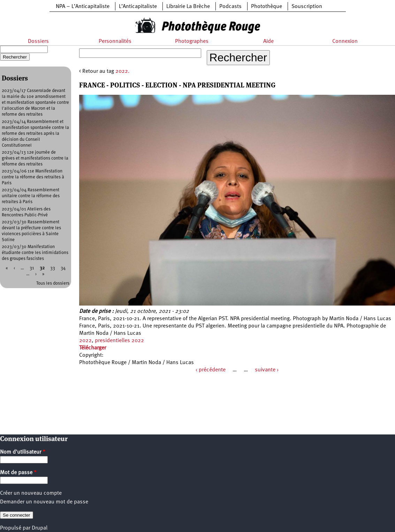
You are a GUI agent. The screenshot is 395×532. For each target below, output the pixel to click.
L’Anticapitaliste (138, 7)
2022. (123, 71)
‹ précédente (211, 370)
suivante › (267, 370)
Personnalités (115, 41)
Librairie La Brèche (188, 7)
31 (32, 268)
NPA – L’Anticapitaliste (83, 7)
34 (63, 268)
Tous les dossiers (53, 283)
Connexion (345, 41)
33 (53, 268)
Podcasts (230, 7)
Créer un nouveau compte (31, 493)
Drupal (40, 528)
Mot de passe (18, 473)
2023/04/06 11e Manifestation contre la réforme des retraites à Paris (33, 177)
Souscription (307, 7)
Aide (268, 41)
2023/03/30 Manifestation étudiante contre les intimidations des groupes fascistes (35, 253)
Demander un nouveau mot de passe (44, 502)
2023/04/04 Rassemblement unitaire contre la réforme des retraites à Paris (31, 196)
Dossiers (38, 41)
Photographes (192, 41)
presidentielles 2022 (119, 341)
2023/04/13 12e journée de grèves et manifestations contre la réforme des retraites (35, 158)
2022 (85, 341)
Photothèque (267, 7)
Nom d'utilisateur (23, 452)
